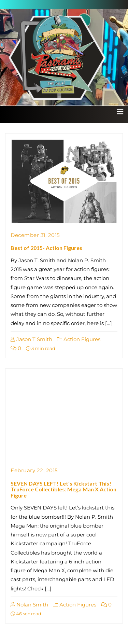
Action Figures (79, 339)
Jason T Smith (31, 339)
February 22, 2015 (34, 470)
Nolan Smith (29, 605)
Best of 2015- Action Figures (46, 248)
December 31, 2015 (35, 235)
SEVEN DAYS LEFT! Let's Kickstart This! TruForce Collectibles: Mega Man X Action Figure (63, 489)
